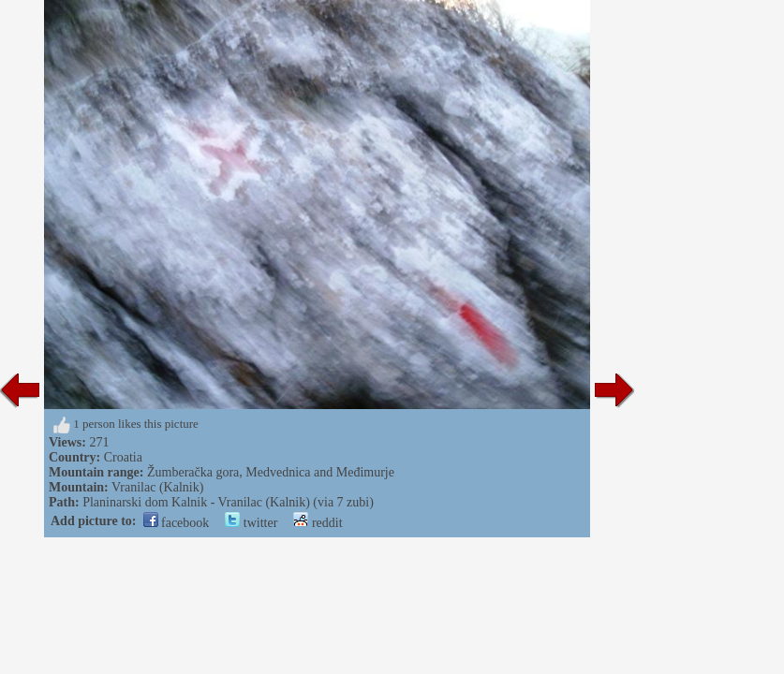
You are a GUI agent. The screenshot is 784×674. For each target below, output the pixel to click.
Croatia (123, 457)
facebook (177, 523)
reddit (318, 523)
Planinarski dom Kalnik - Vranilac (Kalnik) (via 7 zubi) (228, 502)
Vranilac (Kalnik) (157, 487)
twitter (251, 523)
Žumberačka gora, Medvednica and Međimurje (271, 472)
